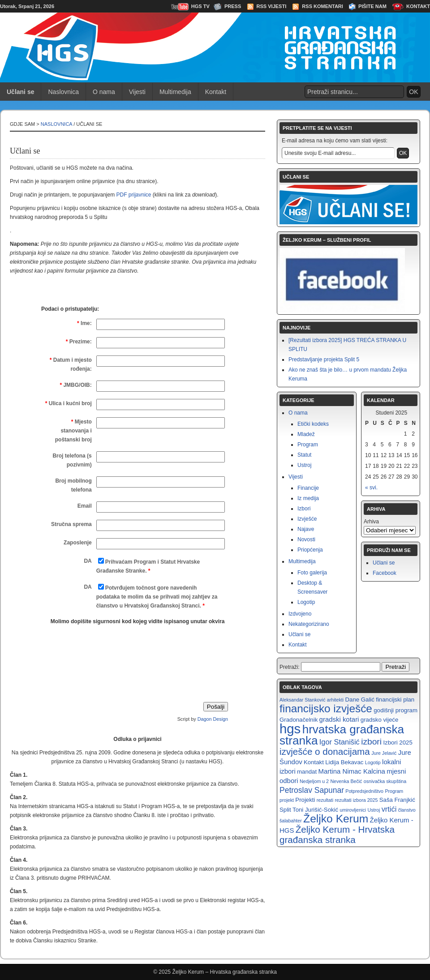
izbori (371, 742)
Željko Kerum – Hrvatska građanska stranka (224, 972)
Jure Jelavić (384, 753)
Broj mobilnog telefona (73, 485)
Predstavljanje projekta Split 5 (324, 359)
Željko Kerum (336, 819)
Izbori (304, 509)
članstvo (407, 810)
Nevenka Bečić (346, 781)
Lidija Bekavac (344, 762)
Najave (306, 529)
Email (85, 506)
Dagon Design (213, 719)
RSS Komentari (322, 6)
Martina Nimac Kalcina (351, 771)
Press (233, 6)
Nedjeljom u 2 (314, 781)
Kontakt (418, 6)
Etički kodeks (313, 424)
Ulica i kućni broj (69, 403)
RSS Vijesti (272, 6)
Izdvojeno (300, 614)
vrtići (389, 809)
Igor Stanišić (340, 742)
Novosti (306, 539)
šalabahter (291, 821)
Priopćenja (310, 550)
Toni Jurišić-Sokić (315, 810)
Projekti (305, 800)
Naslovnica (63, 92)
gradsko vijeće (380, 720)
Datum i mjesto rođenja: (71, 364)
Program (308, 445)
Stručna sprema (71, 524)
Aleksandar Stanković (302, 700)
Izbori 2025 (398, 742)
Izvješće (307, 519)
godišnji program (396, 710)
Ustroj (304, 465)
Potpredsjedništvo (364, 791)
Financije (308, 488)
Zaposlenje (78, 543)
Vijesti (137, 92)
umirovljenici (353, 810)
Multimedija (175, 92)
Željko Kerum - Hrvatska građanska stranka (337, 834)
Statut (304, 455)
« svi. (371, 488)
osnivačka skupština (385, 781)
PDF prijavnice (133, 195)
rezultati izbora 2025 (356, 800)
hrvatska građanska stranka (342, 735)
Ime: (84, 323)
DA (88, 561)
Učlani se (299, 634)
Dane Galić (359, 700)
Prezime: (79, 342)
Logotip (306, 602)
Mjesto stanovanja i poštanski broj (73, 431)
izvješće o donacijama (325, 751)
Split (285, 810)
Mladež (306, 434)
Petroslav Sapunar (312, 790)
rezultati (325, 800)
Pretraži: (290, 667)
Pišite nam (372, 6)
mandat (307, 772)
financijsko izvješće (326, 708)
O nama (104, 92)
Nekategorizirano (309, 624)
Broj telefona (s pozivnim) (72, 460)
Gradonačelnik (299, 720)
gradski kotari (339, 719)
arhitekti (335, 700)
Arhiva (371, 522)
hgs (290, 729)
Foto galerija (312, 573)
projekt (287, 800)
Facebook (385, 573)
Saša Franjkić (397, 800)
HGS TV (200, 6)
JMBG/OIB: (75, 385)
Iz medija (308, 498)
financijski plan (395, 700)
